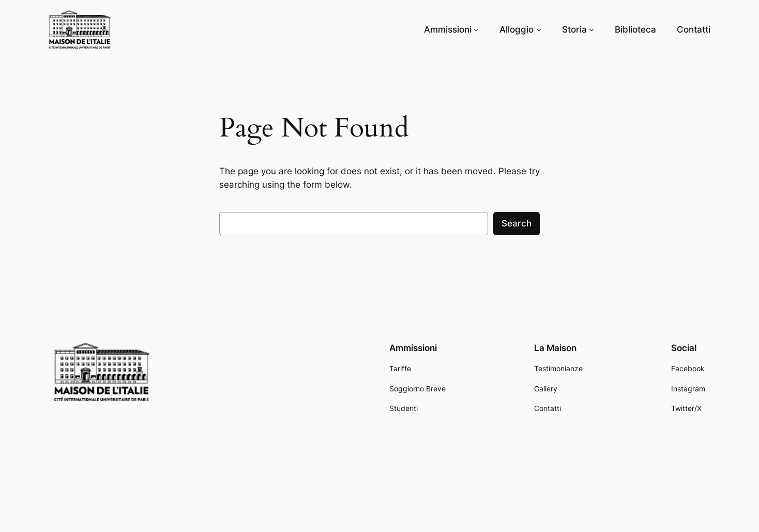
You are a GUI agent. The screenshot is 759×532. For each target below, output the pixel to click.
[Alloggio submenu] (539, 29)
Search (517, 223)
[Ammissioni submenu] (476, 29)
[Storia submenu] (591, 29)
